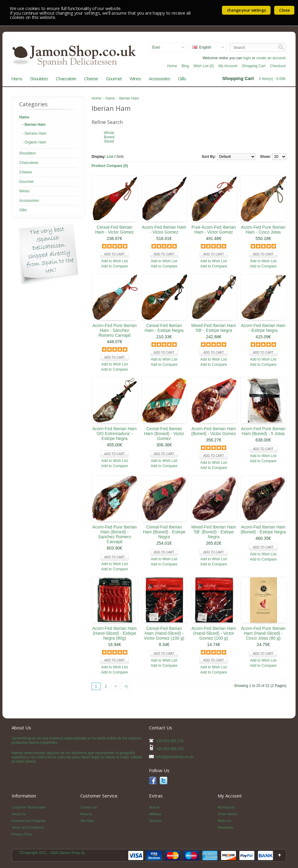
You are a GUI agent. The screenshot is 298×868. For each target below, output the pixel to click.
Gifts (182, 79)
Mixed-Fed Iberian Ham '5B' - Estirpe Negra (214, 328)
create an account (271, 58)
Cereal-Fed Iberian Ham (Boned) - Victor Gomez (164, 434)
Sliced (109, 141)
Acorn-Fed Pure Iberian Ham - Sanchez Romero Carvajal (114, 330)
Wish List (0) (204, 66)
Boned (109, 137)
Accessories (159, 79)
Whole (109, 133)
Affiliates (155, 814)
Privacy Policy (22, 834)
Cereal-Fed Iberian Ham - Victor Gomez (115, 230)
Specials (155, 821)
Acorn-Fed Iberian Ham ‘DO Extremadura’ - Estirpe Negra (114, 434)
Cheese (91, 79)
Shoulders (39, 79)
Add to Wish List (115, 261)
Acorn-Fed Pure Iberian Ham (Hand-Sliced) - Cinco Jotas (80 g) (263, 633)
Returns (86, 814)
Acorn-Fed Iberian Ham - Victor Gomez (164, 230)
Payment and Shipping (29, 821)
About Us (18, 814)
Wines (135, 79)
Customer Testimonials (29, 807)
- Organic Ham (34, 142)
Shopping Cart (254, 66)
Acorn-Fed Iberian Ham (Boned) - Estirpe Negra (263, 529)
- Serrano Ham (34, 133)
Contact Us (89, 807)
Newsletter (226, 827)
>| (126, 686)
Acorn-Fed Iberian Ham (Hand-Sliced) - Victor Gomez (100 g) (214, 633)
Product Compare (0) (110, 166)
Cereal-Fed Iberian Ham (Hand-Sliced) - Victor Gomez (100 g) (164, 633)
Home (172, 66)
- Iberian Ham (34, 125)
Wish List (225, 821)
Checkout (278, 66)
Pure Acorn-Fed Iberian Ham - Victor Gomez (214, 230)
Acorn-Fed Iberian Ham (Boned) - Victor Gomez (214, 431)
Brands (154, 807)
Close (284, 10)
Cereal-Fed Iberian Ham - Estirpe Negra (164, 328)
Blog (185, 66)
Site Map (87, 821)
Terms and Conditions (28, 827)
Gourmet (114, 79)
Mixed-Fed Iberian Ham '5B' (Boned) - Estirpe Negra (214, 532)
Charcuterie (66, 79)
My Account (228, 66)
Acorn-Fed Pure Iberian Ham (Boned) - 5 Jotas (263, 431)
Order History (228, 814)
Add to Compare (114, 266)
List (110, 157)
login (247, 58)
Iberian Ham (129, 98)
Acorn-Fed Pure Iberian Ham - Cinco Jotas (263, 230)
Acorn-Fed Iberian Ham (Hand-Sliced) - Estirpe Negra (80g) (114, 633)
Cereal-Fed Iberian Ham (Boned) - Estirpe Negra (164, 532)
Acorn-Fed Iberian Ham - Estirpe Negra (263, 328)
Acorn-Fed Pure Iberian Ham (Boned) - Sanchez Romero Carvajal (114, 534)
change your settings (246, 10)
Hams (17, 79)
